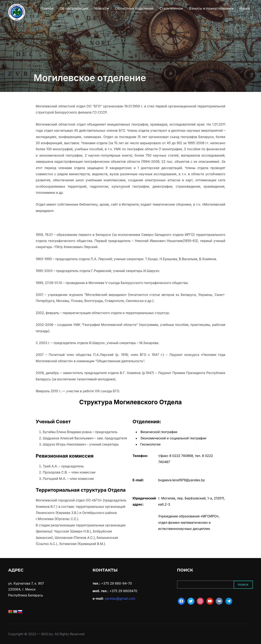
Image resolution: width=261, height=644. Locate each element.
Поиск (243, 585)
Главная (47, 8)
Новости (102, 8)
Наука (245, 8)
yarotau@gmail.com (120, 598)
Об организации (74, 8)
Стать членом (171, 8)
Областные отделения (134, 8)
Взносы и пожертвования (211, 8)
